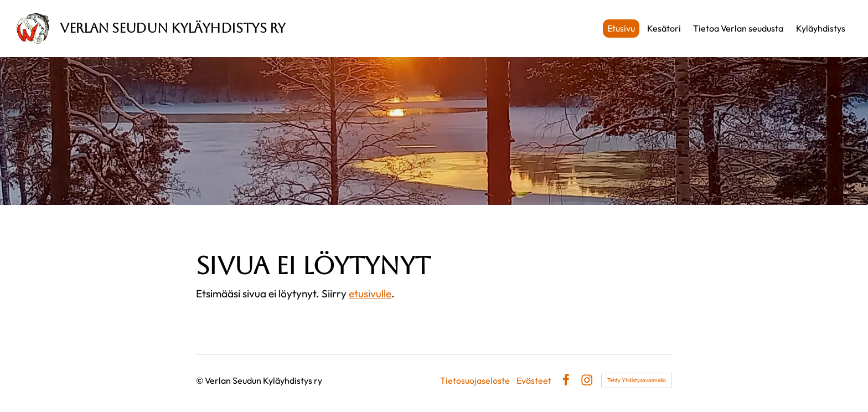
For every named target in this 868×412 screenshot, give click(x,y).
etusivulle (370, 293)
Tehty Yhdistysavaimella (637, 380)
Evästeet (534, 380)
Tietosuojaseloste (475, 380)
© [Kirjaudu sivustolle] (200, 380)
